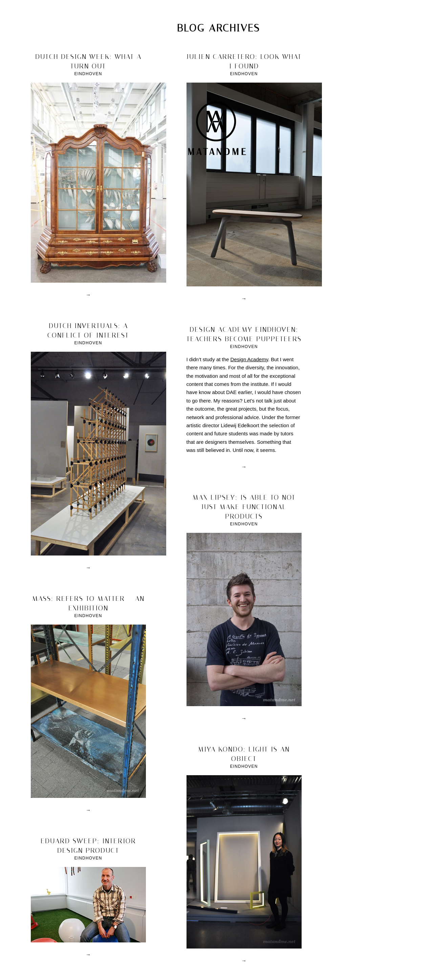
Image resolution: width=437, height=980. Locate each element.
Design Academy (249, 359)
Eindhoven (88, 74)
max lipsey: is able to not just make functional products (244, 507)
